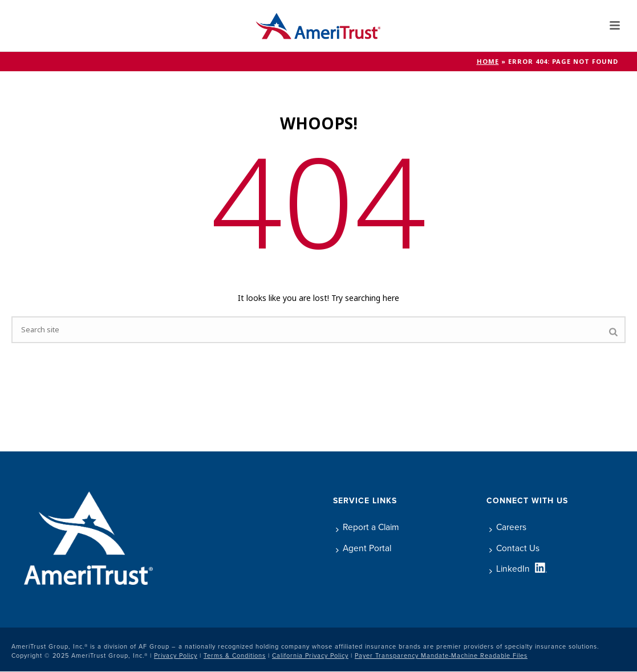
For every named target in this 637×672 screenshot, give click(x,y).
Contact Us (514, 548)
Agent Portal (364, 548)
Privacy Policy (176, 655)
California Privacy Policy (310, 655)
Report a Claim (368, 527)
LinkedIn (510, 569)
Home (488, 62)
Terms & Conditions (235, 655)
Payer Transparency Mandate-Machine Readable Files (441, 655)
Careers (508, 527)
